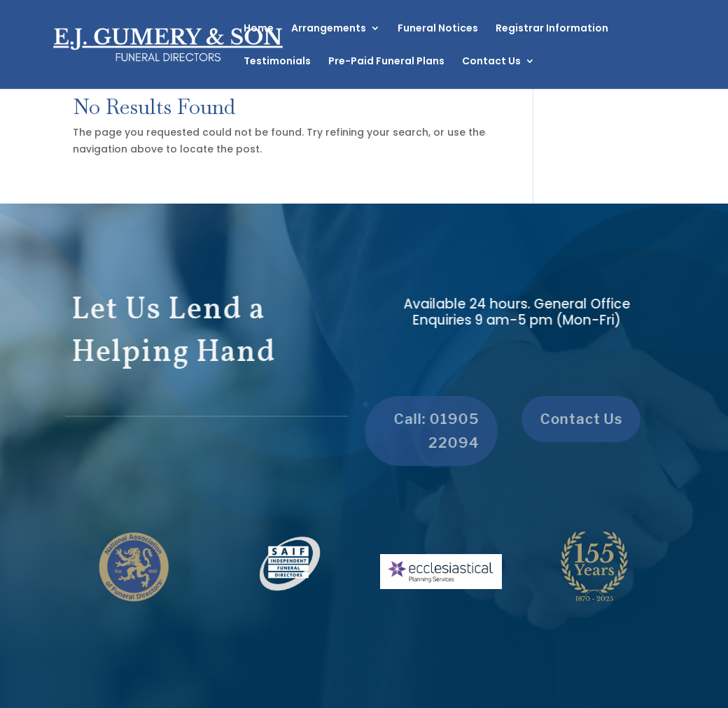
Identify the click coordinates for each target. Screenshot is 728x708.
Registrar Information (552, 29)
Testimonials (277, 62)
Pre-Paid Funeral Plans (386, 62)
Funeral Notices (438, 29)
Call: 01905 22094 (431, 431)
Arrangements (329, 29)
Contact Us (491, 62)
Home (259, 29)
